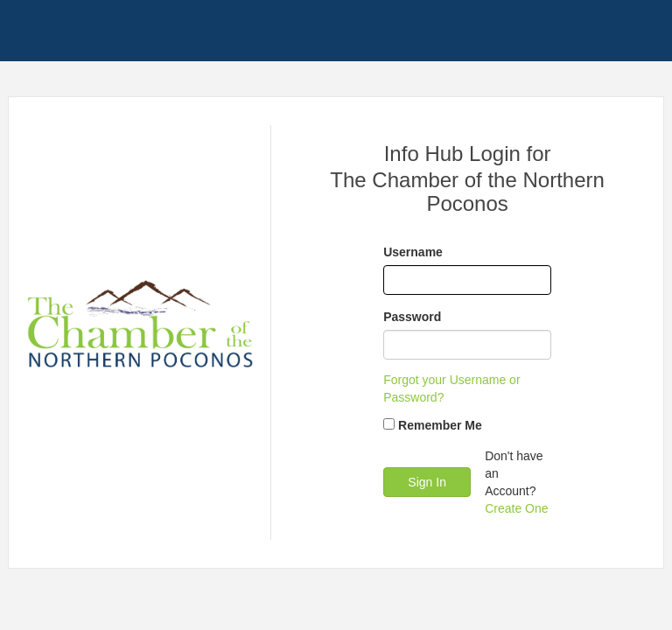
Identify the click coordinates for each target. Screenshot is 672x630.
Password (412, 317)
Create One (516, 508)
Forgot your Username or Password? (451, 388)
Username (413, 252)
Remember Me (440, 425)
